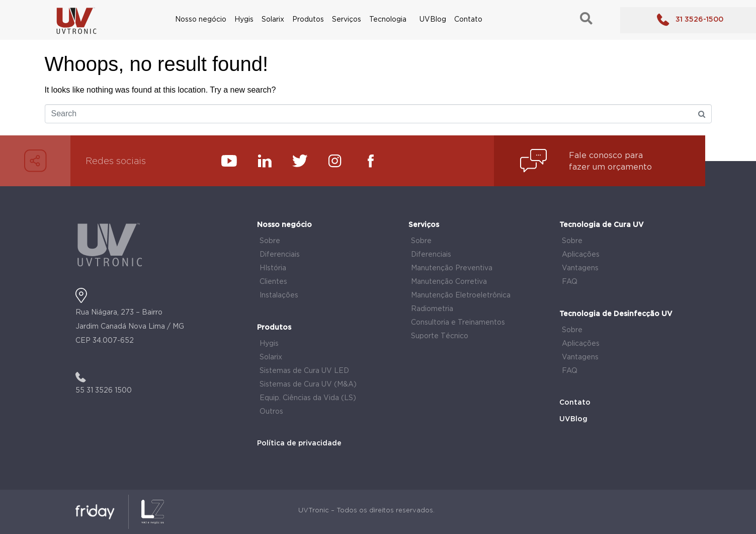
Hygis (244, 20)
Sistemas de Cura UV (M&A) (308, 385)
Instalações (279, 295)
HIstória (273, 268)
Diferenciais (280, 255)
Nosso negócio (201, 20)
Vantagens (580, 268)
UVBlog (433, 20)
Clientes (273, 282)
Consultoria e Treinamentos (458, 323)
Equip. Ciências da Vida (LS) (308, 398)
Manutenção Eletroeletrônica (461, 295)
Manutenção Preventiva (452, 268)
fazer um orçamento (610, 167)
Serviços (347, 20)
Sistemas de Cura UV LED (304, 371)
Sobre (270, 241)
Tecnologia (388, 20)
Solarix (273, 20)
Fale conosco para (606, 156)
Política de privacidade (299, 443)
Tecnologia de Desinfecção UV (616, 314)
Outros (271, 412)
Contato (468, 20)
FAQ (570, 282)
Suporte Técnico (440, 336)
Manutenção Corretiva (449, 282)
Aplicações (581, 255)
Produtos (308, 20)
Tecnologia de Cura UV (602, 225)
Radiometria (432, 309)
